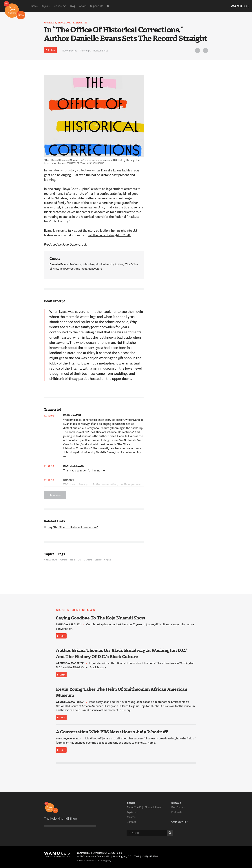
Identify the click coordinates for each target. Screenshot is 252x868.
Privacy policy (105, 861)
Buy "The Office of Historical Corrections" (73, 527)
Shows (34, 6)
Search (169, 833)
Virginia (108, 560)
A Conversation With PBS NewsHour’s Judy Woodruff (112, 732)
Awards (131, 817)
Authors (63, 560)
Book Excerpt (70, 51)
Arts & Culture (50, 560)
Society (98, 560)
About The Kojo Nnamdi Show (144, 807)
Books (72, 560)
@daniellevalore (92, 269)
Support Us (97, 6)
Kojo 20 (46, 6)
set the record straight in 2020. (109, 235)
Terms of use (91, 861)
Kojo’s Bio (132, 812)
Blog (73, 6)
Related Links (101, 51)
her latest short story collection (69, 170)
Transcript (85, 51)
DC (79, 560)
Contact (131, 822)
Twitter (197, 51)
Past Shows (178, 807)
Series (58, 6)
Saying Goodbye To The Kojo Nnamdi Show (101, 618)
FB (205, 51)
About (83, 6)
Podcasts (177, 812)
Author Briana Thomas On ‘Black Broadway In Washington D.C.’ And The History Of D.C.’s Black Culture (121, 654)
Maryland (88, 560)
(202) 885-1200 (150, 856)
